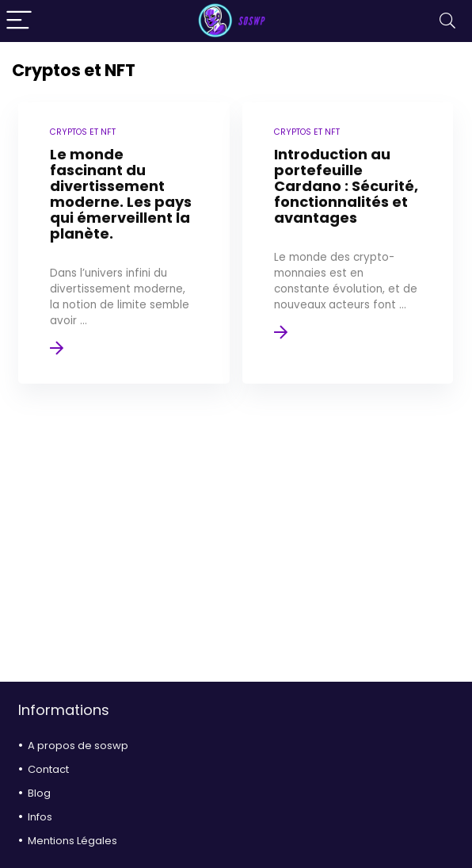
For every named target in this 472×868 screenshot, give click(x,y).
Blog (39, 793)
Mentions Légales (72, 841)
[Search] (447, 21)
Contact (48, 769)
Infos (40, 817)
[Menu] (19, 21)
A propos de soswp (78, 746)
